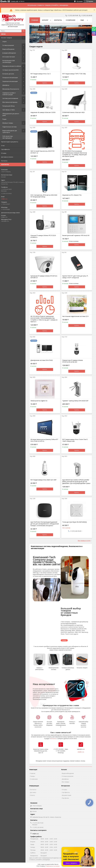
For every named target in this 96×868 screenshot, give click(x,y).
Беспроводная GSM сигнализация (9, 61)
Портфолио (65, 798)
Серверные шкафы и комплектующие (9, 94)
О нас (3, 146)
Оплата (32, 795)
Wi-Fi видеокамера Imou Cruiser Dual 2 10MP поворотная (75, 440)
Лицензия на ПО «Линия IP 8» (72, 195)
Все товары (66, 782)
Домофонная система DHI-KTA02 (42, 360)
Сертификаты (5, 149)
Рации (4, 119)
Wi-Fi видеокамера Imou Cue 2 (41, 74)
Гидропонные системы (10, 127)
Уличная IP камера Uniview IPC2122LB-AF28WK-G (43, 236)
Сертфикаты (66, 792)
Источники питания (9, 57)
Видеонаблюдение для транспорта (10, 131)
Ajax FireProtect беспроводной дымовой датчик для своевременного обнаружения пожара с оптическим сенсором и (45, 524)
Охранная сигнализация (10, 81)
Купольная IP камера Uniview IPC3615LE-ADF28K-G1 (44, 277)
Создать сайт (15, 1)
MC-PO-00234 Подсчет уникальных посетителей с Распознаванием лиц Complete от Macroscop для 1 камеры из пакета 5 (44, 319)
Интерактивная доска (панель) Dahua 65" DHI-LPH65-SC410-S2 (44, 440)
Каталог (45, 20)
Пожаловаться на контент (53, 866)
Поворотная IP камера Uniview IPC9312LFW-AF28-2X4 (73, 361)
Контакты (4, 161)
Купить (45, 83)
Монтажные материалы (10, 102)
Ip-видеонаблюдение (9, 53)
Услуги (4, 42)
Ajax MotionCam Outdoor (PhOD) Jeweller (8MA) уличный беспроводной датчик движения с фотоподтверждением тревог (76, 482)
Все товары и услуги (84, 541)
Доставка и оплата (7, 157)
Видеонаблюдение (8, 49)
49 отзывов (80, 1)
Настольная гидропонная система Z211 (76, 316)
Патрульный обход (8, 106)
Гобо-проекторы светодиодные (8, 137)
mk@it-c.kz (4, 199)
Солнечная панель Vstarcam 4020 (73, 112)
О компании (71, 20)
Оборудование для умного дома (11, 114)
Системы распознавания (10, 98)
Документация (67, 795)
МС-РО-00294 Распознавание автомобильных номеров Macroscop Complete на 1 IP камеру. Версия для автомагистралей (75, 154)
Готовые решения (8, 45)
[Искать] (24, 31)
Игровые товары (8, 123)
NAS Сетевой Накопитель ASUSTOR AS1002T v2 (42, 152)
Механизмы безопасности (11, 89)
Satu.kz (56, 864)
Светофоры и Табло (9, 110)
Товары (32, 776)
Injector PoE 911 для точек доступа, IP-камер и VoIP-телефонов (75, 277)
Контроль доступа (8, 74)
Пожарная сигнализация (10, 78)
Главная (35, 20)
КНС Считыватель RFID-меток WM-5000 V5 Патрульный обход (44, 196)
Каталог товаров (7, 38)
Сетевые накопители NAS (11, 70)
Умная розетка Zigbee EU (39, 401)
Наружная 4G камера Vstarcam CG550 (43, 112)
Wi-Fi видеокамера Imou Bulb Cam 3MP (43, 480)
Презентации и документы (10, 142)
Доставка (33, 792)
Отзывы (4, 153)
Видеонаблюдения (68, 773)
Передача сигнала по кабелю (12, 66)
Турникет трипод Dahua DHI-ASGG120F (75, 401)
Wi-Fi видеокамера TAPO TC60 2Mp (74, 74)
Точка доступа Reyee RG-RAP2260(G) (75, 522)
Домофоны (6, 85)
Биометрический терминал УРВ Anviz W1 (76, 235)
